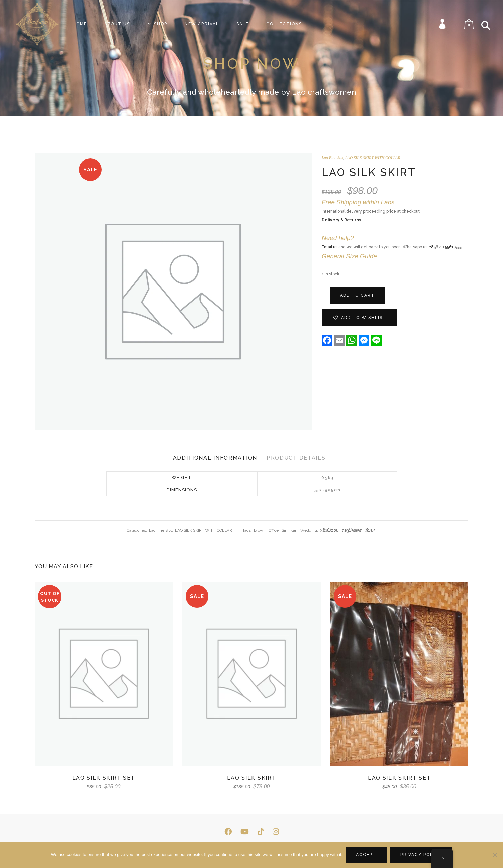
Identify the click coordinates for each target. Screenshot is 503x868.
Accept (366, 855)
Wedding (309, 530)
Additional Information (215, 458)
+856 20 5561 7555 (446, 247)
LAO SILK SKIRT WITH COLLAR (373, 158)
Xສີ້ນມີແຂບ (329, 530)
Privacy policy (421, 855)
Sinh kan (289, 530)
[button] (359, 318)
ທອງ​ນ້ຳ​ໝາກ (352, 530)
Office (274, 530)
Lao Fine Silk (332, 158)
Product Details (296, 458)
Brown (260, 530)
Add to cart (357, 295)
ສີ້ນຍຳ (370, 530)
